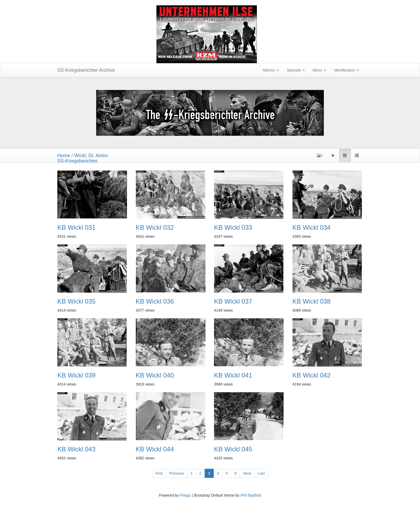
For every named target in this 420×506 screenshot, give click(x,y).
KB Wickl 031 (76, 228)
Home (64, 156)
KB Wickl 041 (233, 375)
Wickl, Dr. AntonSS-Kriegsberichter (83, 158)
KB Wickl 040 (155, 375)
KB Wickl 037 (233, 301)
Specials (296, 70)
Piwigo (185, 495)
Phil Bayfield (251, 495)
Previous (177, 473)
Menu (319, 70)
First (159, 473)
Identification (346, 70)
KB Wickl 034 (312, 228)
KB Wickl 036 (155, 301)
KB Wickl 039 (76, 375)
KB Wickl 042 (312, 375)
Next (247, 473)
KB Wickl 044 (155, 449)
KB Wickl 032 (155, 228)
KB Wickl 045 (233, 449)
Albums (271, 70)
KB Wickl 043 (76, 449)
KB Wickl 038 (312, 301)
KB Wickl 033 (233, 228)
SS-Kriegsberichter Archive (86, 70)
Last (261, 473)
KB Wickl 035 (76, 301)
